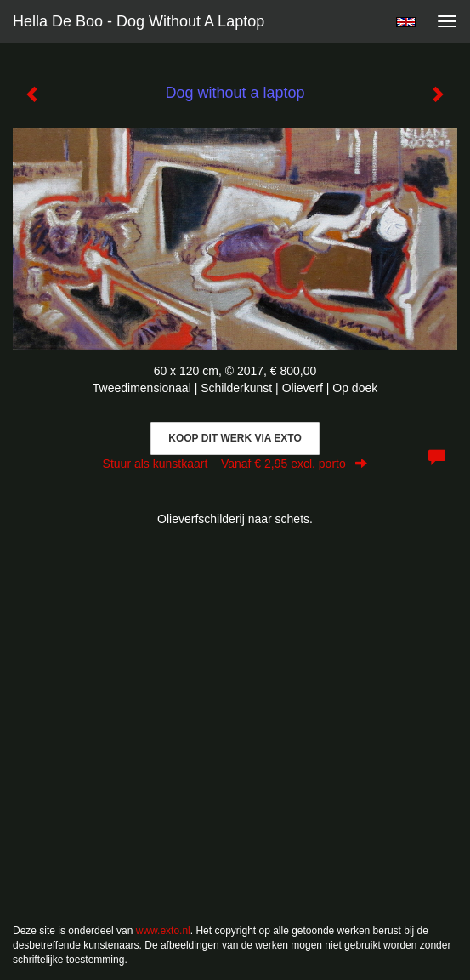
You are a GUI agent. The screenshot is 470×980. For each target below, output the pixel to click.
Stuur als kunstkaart (235, 464)
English (406, 22)
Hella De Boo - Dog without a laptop (139, 21)
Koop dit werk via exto (235, 438)
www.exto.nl (163, 931)
